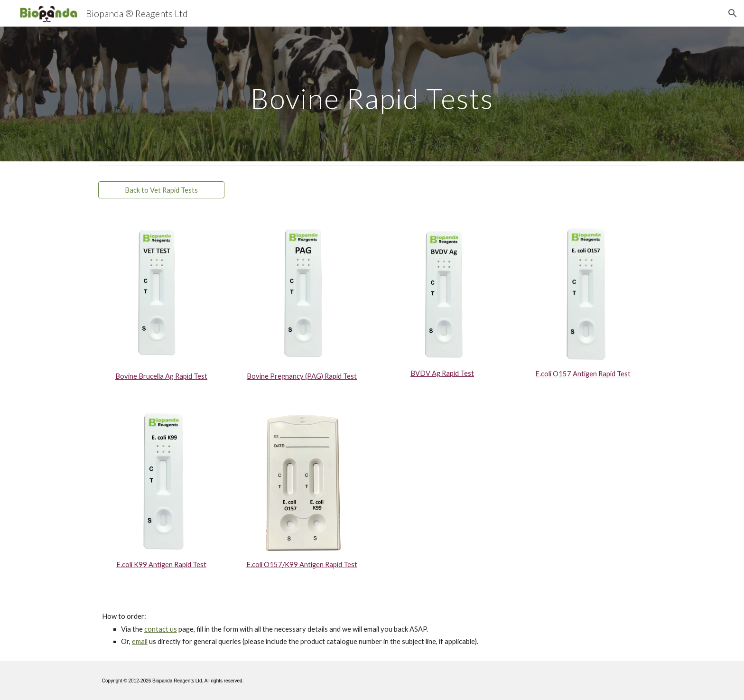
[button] (733, 13)
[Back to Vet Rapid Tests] (161, 190)
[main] (372, 94)
